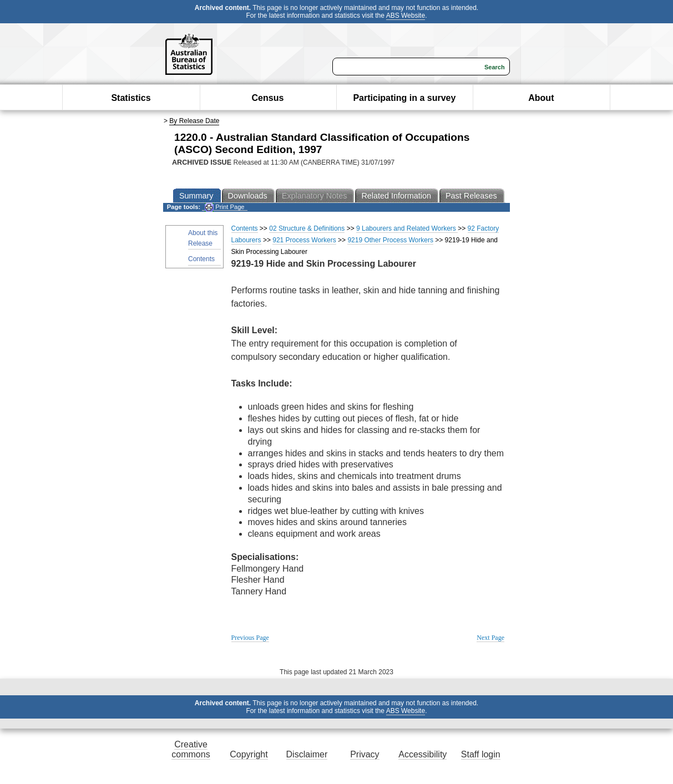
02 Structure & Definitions (307, 228)
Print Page (224, 207)
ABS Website (406, 16)
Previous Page (250, 638)
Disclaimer (307, 754)
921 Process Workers (304, 240)
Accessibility (422, 754)
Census (268, 98)
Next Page (490, 638)
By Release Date (194, 121)
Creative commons (191, 749)
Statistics (131, 98)
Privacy (365, 754)
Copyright (249, 754)
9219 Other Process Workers (390, 240)
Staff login (481, 754)
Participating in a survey (404, 98)
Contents (201, 259)
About (541, 98)
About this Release (203, 238)
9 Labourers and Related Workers (407, 228)
